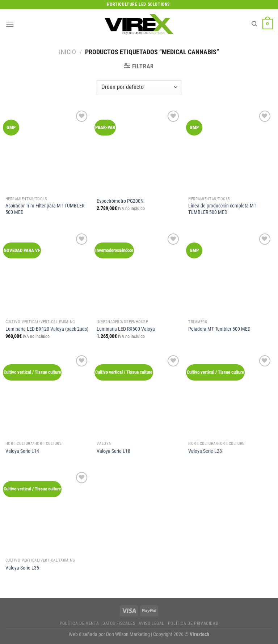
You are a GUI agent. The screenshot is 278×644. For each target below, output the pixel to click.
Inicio (68, 52)
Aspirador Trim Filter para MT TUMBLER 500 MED (45, 209)
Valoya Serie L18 (113, 451)
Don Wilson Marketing (128, 634)
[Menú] (10, 24)
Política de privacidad (193, 623)
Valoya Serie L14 (22, 451)
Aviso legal (151, 623)
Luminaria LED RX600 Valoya (126, 329)
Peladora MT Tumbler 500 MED (219, 329)
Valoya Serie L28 (205, 451)
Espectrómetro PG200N (120, 201)
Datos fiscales (119, 623)
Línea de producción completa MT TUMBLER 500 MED (222, 209)
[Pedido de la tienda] (139, 87)
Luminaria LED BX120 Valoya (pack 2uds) (47, 329)
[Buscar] (254, 24)
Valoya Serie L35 (22, 568)
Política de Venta (79, 623)
